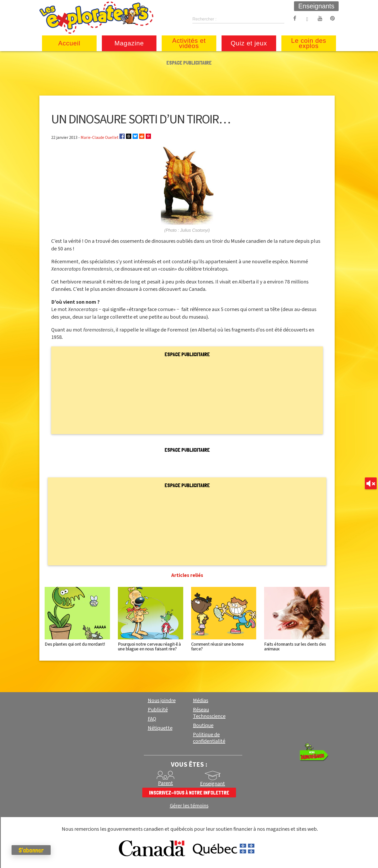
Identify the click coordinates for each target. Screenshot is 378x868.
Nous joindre (162, 701)
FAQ (152, 719)
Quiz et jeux (249, 43)
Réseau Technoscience (209, 713)
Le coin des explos (309, 43)
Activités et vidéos (189, 43)
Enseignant (212, 784)
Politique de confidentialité (209, 738)
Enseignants (316, 6)
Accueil (69, 43)
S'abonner (33, 850)
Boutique (203, 725)
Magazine (129, 43)
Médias (201, 701)
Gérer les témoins (189, 806)
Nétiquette (160, 728)
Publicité (158, 710)
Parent (166, 783)
